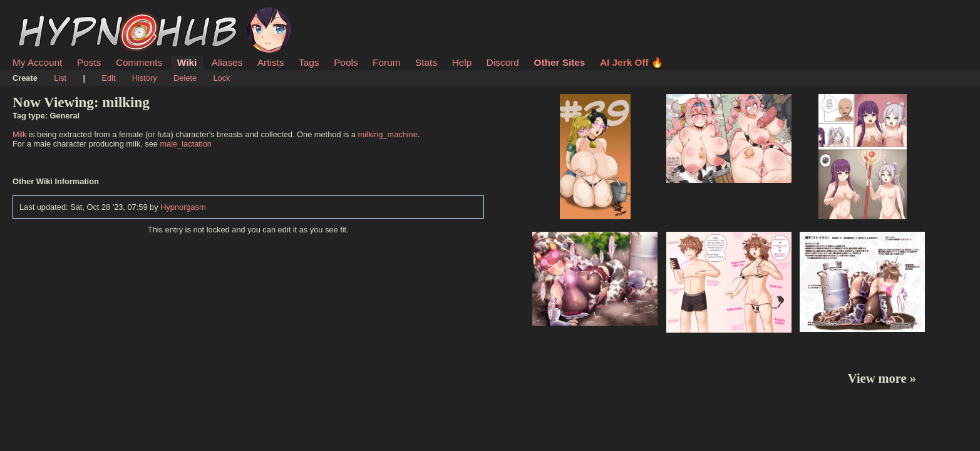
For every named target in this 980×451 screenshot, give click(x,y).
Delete (185, 78)
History (145, 78)
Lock (221, 78)
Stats (426, 62)
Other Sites (559, 62)
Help (462, 62)
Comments (139, 62)
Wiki (187, 62)
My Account (37, 62)
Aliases (227, 62)
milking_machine (388, 134)
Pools (346, 62)
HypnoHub (47, 14)
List (60, 78)
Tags (309, 62)
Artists (271, 62)
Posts (89, 62)
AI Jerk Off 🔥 (632, 62)
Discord (503, 62)
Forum (386, 62)
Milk (20, 134)
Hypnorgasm (183, 207)
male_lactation (186, 144)
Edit (108, 78)
